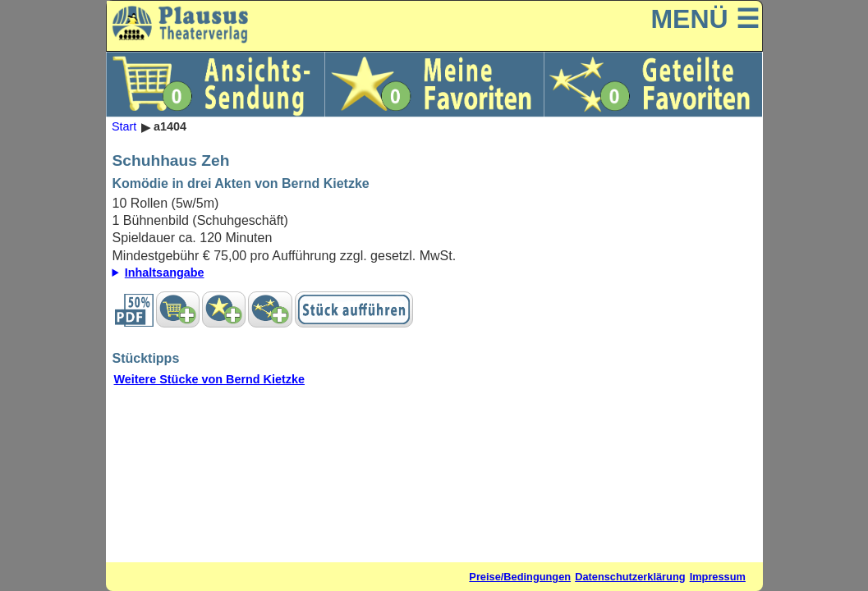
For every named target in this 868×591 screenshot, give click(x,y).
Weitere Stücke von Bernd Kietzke (209, 379)
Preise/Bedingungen (520, 577)
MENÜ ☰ (705, 19)
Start (124, 127)
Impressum (718, 577)
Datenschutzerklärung (630, 577)
